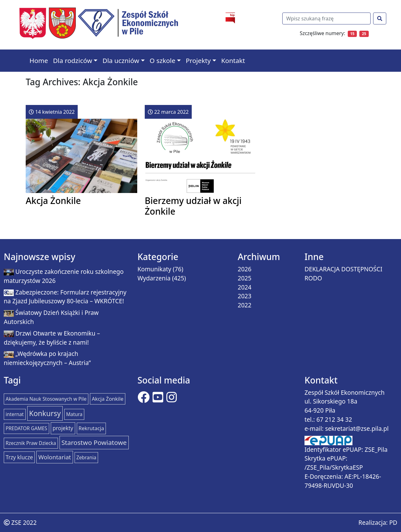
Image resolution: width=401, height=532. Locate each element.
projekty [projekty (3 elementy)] (63, 428)
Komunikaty (154, 269)
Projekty (198, 60)
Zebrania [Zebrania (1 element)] (86, 458)
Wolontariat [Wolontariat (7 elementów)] (55, 457)
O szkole (163, 60)
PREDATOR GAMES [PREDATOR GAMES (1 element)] (26, 428)
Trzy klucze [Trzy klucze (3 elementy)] (19, 457)
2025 (245, 278)
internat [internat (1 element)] (15, 414)
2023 (245, 296)
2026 (245, 269)
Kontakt (233, 60)
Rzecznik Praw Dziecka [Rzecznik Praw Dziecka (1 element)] (31, 443)
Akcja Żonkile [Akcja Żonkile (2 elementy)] (108, 399)
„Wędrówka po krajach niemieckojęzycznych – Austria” (47, 358)
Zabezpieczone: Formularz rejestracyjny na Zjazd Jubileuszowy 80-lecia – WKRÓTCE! (65, 297)
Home (39, 60)
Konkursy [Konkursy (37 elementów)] (45, 413)
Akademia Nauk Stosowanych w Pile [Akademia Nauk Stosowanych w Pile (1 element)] (46, 399)
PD (393, 522)
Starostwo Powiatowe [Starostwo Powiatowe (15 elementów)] (94, 442)
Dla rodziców (73, 60)
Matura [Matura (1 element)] (74, 414)
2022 (245, 305)
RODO (313, 278)
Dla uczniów (121, 60)
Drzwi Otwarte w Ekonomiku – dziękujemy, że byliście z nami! (52, 338)
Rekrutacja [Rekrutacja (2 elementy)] (91, 428)
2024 (245, 287)
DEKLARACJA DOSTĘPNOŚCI (344, 269)
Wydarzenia (154, 278)
